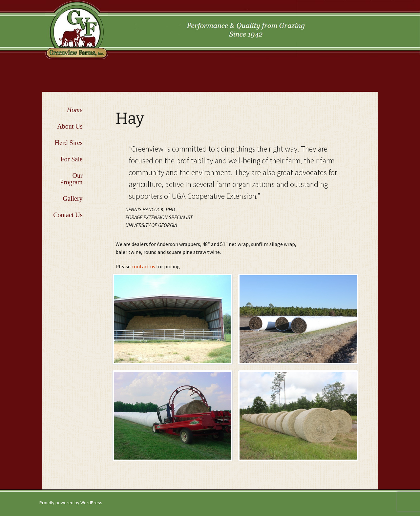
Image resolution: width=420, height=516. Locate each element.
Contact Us (68, 215)
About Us (70, 126)
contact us (144, 266)
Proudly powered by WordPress (71, 503)
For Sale (71, 159)
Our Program (71, 179)
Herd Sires (69, 143)
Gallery (73, 198)
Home (75, 110)
